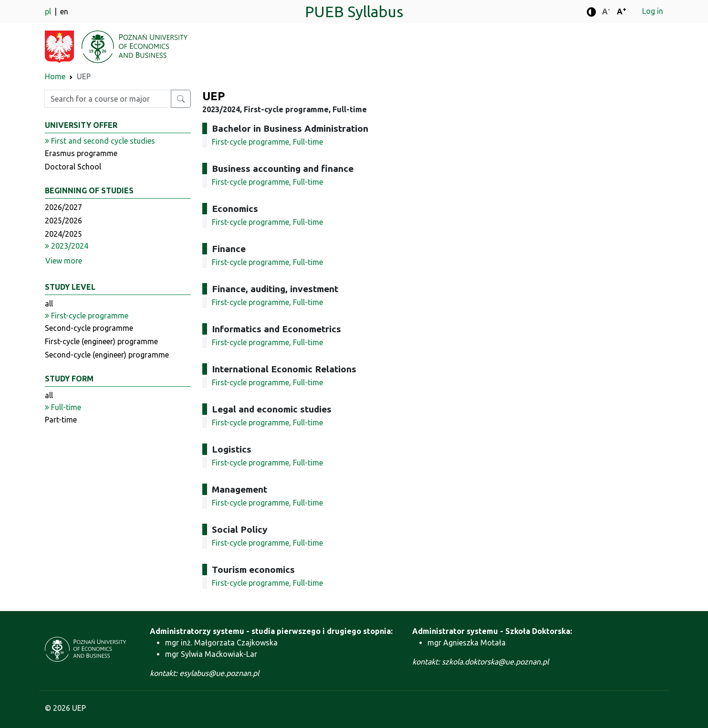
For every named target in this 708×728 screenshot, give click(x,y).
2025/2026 (63, 221)
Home (55, 76)
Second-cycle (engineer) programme (107, 355)
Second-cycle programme (89, 328)
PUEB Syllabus (354, 11)
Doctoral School (73, 167)
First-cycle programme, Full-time (267, 142)
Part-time (61, 420)
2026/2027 (63, 207)
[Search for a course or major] (181, 99)
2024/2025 (63, 234)
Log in (653, 11)
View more (64, 261)
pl (49, 11)
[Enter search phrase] (108, 99)
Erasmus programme (81, 153)
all (49, 304)
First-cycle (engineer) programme (101, 341)
